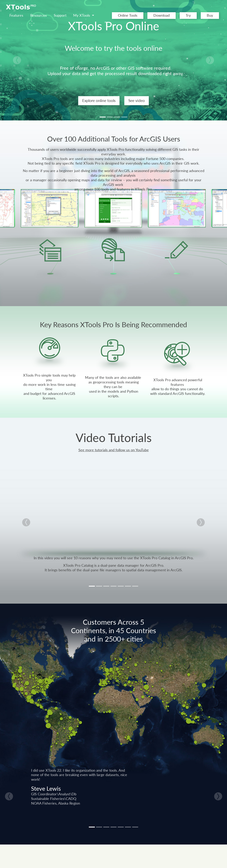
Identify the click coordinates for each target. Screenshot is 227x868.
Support (60, 15)
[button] (17, 60)
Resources (39, 15)
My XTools (82, 15)
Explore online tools (99, 100)
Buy (210, 15)
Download (162, 15)
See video (137, 100)
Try (188, 15)
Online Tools (128, 15)
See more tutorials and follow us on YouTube (114, 450)
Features (16, 15)
